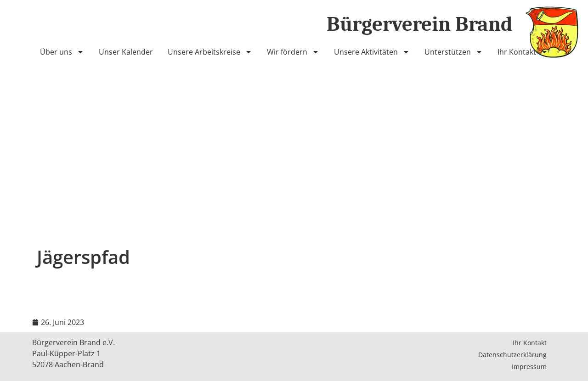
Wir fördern (293, 52)
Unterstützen (454, 52)
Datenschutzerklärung (512, 355)
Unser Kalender (126, 52)
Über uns (62, 52)
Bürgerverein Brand (420, 24)
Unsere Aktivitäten (372, 52)
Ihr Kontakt (523, 52)
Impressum (529, 367)
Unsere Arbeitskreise (210, 52)
